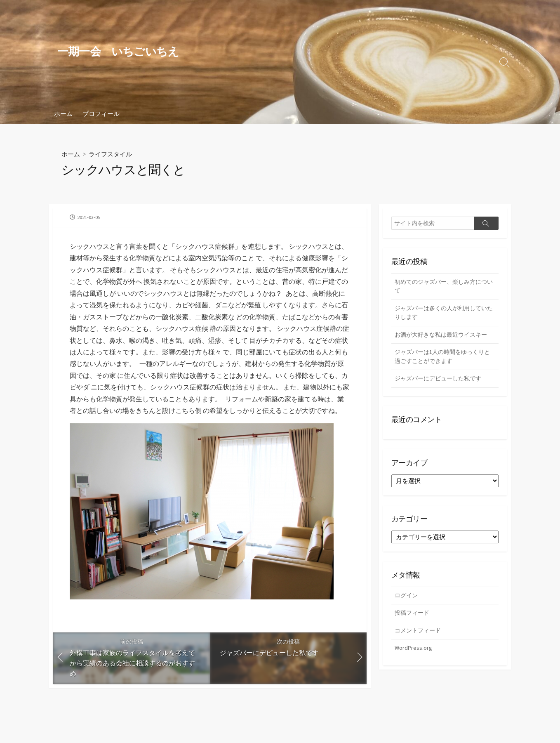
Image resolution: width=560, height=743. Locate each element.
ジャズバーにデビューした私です (441, 382)
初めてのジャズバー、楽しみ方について (444, 287)
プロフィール (101, 113)
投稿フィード (413, 618)
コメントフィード (419, 636)
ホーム (63, 113)
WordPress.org (414, 654)
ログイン (407, 600)
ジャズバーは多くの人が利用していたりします (444, 314)
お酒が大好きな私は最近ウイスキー (444, 337)
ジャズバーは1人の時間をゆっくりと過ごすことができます (442, 360)
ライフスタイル (113, 154)
